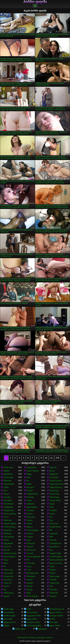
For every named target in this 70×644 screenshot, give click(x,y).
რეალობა (7, 547)
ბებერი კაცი (8, 570)
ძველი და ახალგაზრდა (57, 563)
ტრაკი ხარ (54, 524)
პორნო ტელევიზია (34, 626)
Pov (51, 517)
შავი (51, 520)
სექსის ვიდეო (20, 629)
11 (52, 458)
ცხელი (52, 504)
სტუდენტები (8, 543)
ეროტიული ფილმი (57, 543)
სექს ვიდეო (43, 629)
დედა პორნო (32, 619)
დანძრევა (7, 533)
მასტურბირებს (32, 494)
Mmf (51, 537)
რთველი (53, 596)
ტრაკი (52, 471)
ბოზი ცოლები (9, 537)
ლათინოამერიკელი (57, 557)
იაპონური (53, 510)
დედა (29, 540)
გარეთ (52, 514)
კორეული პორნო (56, 616)
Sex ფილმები (9, 612)
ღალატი (30, 553)
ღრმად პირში (55, 500)
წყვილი (30, 527)
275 (57, 458)
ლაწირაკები (8, 477)
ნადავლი (30, 487)
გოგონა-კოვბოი (56, 481)
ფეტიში (6, 596)
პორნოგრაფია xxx (57, 609)
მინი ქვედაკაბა (32, 573)
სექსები (6, 626)
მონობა (52, 573)
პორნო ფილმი (35, 2)
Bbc (51, 530)
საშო (5, 491)
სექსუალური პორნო (11, 622)
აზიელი (6, 494)
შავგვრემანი (32, 467)
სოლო (6, 517)
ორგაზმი (53, 580)
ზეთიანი (7, 550)
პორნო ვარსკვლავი (11, 527)
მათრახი (53, 540)
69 (4, 566)
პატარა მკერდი (33, 471)
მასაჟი (6, 560)
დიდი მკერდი (9, 484)
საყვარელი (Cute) (57, 484)
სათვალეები (8, 573)
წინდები (53, 570)
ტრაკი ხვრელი (9, 557)
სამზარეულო (9, 593)
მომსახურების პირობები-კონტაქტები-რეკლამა (35, 638)
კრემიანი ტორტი (10, 553)
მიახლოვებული (33, 530)
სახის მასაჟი (54, 497)
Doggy (29, 474)
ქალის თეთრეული (11, 514)
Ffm (28, 560)
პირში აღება (8, 467)
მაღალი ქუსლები (33, 557)
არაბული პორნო (33, 622)
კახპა (52, 507)
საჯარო (6, 586)
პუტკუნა (30, 590)
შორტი (6, 540)
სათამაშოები (9, 504)
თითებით (30, 510)
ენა (5, 590)
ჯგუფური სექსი (55, 553)
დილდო (30, 533)
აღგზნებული (8, 507)
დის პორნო (8, 619)
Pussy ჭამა (31, 563)
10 (46, 458)
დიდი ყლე (31, 517)
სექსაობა (53, 467)
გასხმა (6, 487)
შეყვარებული (32, 507)
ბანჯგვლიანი (9, 510)
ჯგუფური (30, 583)
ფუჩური (7, 471)
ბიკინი (52, 566)
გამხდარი (31, 504)
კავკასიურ (54, 533)
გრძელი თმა (9, 576)
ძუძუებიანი (54, 474)
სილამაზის (8, 500)
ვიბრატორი (31, 550)
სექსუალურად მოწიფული (57, 487)
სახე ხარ (30, 547)
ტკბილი (30, 514)
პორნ (29, 609)
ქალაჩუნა (53, 590)
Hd (28, 481)
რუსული (30, 537)
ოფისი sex (8, 583)
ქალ (51, 586)
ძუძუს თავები (55, 576)
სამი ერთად (54, 494)
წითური (30, 520)
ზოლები (30, 491)
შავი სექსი (54, 622)
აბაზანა (30, 580)
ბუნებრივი (8, 520)
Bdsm (6, 563)
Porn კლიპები (32, 612)
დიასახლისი (54, 547)
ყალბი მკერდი (32, 596)
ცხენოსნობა (8, 474)
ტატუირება (8, 530)
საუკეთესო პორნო (34, 616)
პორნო (52, 619)
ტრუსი (29, 500)
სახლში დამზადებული (11, 524)
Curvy (29, 570)
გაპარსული (54, 477)
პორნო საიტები (10, 616)
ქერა (29, 477)
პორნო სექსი (9, 609)
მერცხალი (31, 543)
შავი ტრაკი (8, 580)
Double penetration (57, 560)
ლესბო (29, 524)
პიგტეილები (54, 583)
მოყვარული (54, 491)
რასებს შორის (55, 527)
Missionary (7, 481)
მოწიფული (31, 576)
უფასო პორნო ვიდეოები (57, 612)
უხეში (29, 593)
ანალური (7, 497)
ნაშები (29, 484)
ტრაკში (30, 586)
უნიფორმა (54, 593)
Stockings (30, 497)
